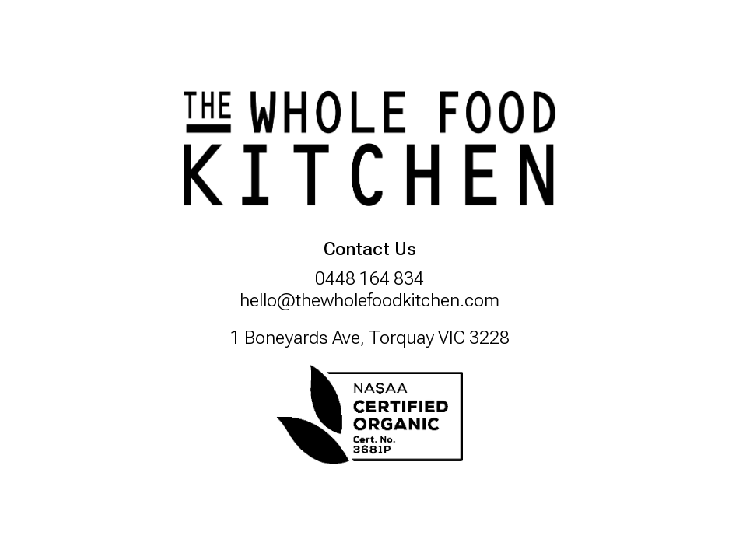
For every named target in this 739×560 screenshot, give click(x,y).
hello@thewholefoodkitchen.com (369, 300)
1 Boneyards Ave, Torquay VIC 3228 (370, 338)
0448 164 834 (369, 278)
